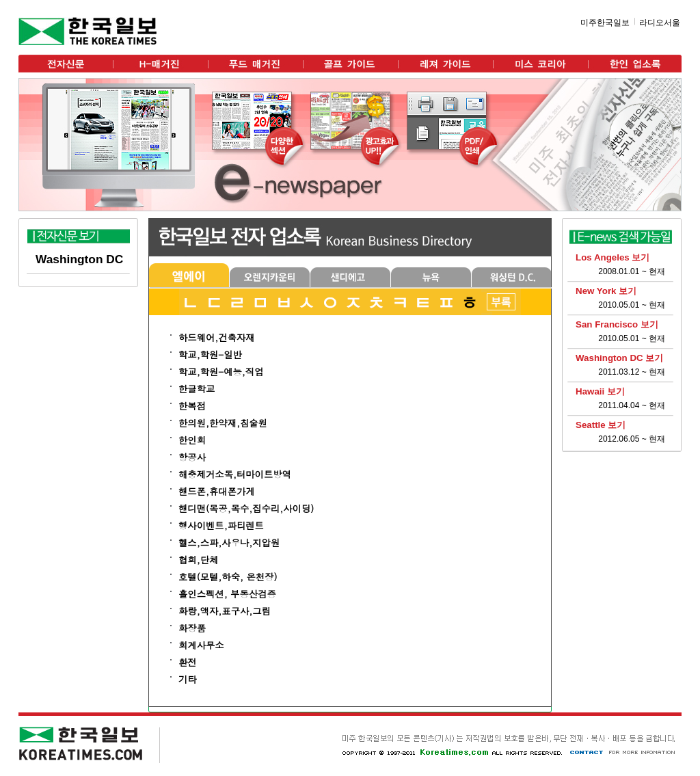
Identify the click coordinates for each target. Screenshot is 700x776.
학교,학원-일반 (210, 354)
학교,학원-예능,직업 (221, 372)
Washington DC (79, 259)
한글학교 (197, 389)
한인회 (192, 440)
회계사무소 (201, 645)
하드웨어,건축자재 (217, 337)
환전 (188, 662)
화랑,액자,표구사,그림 (225, 611)
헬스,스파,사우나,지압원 (229, 543)
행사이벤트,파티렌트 (221, 525)
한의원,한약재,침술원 (223, 423)
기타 (188, 679)
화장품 (192, 628)
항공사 (192, 457)
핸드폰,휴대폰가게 (217, 491)
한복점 (192, 406)
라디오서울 (660, 23)
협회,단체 (198, 560)
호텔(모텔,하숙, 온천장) (228, 577)
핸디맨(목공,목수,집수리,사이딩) (246, 508)
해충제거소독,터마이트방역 (235, 474)
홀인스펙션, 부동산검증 (227, 594)
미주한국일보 (605, 23)
